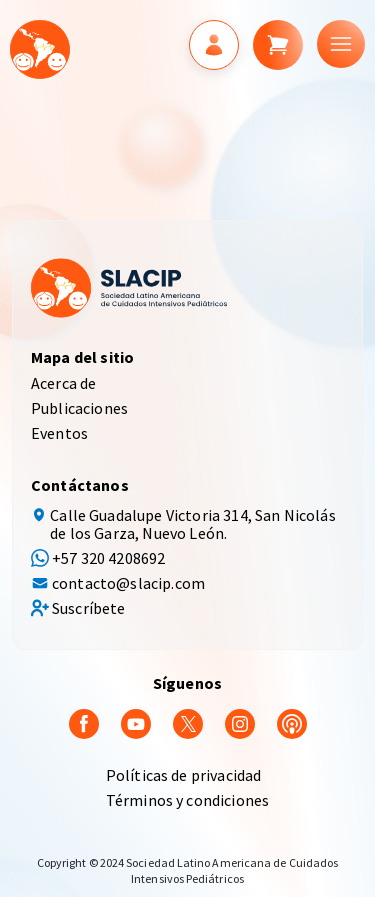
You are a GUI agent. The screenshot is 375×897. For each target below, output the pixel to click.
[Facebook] (84, 722)
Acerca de (63, 383)
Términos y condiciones (188, 800)
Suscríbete (89, 608)
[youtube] (136, 722)
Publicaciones (79, 408)
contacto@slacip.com (128, 583)
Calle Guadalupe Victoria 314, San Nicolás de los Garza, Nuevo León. (193, 524)
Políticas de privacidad (184, 775)
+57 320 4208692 (108, 558)
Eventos (59, 433)
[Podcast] (292, 722)
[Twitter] (188, 722)
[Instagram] (240, 722)
